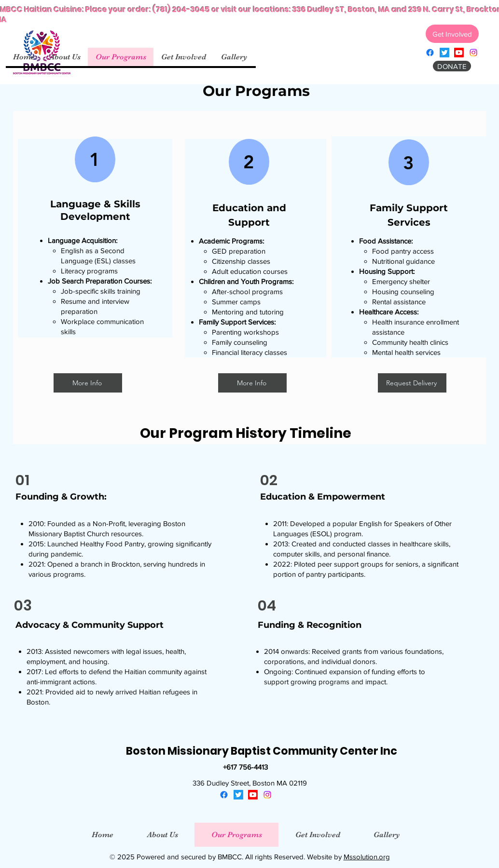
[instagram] (473, 53)
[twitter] (444, 53)
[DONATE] (452, 66)
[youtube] (459, 53)
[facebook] (430, 53)
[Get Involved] (452, 34)
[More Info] (88, 383)
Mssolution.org (367, 857)
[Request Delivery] (412, 383)
